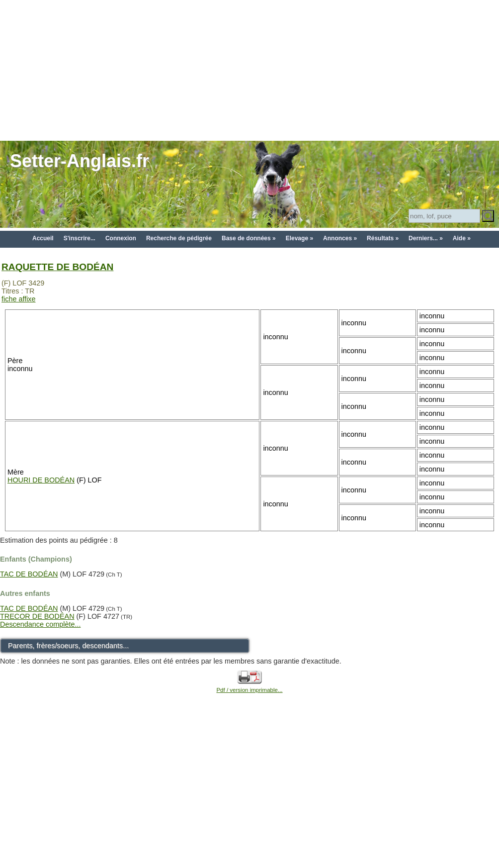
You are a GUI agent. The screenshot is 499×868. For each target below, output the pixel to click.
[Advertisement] (250, 70)
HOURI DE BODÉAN (41, 480)
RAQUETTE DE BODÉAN (57, 267)
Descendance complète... (40, 624)
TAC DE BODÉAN (29, 574)
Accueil (43, 238)
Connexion (121, 238)
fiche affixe (19, 299)
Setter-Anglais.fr (80, 161)
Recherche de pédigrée (179, 238)
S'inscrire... (80, 238)
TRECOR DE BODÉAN (37, 616)
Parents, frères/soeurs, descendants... (68, 646)
